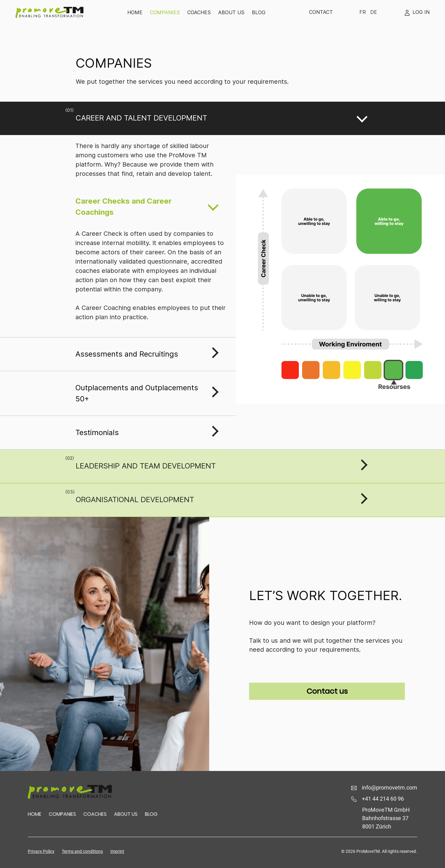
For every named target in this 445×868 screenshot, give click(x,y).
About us (231, 12)
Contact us (327, 691)
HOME (35, 814)
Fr (363, 12)
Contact (321, 12)
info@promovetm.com (384, 788)
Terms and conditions (82, 851)
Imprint (117, 851)
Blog (259, 12)
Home (135, 12)
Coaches (199, 12)
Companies (165, 12)
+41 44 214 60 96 (377, 799)
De (374, 12)
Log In (416, 12)
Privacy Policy (41, 851)
